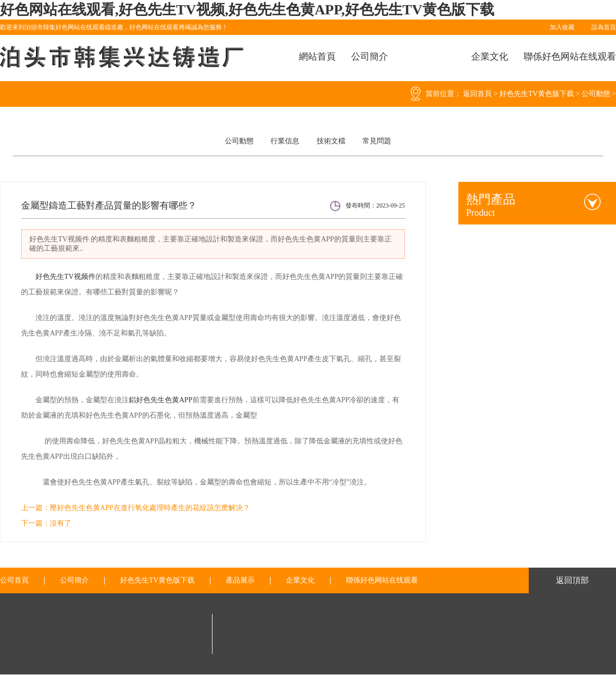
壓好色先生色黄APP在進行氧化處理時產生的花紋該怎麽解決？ (150, 508)
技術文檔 (331, 141)
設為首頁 (604, 27)
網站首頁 (317, 57)
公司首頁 (14, 580)
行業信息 (285, 141)
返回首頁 (477, 94)
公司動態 (596, 94)
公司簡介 (370, 57)
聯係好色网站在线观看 (570, 57)
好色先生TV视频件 (65, 277)
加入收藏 (562, 27)
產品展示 (240, 580)
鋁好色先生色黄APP (161, 400)
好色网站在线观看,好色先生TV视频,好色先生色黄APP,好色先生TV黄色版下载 (247, 10)
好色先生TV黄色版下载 (537, 94)
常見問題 (377, 141)
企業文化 (490, 57)
